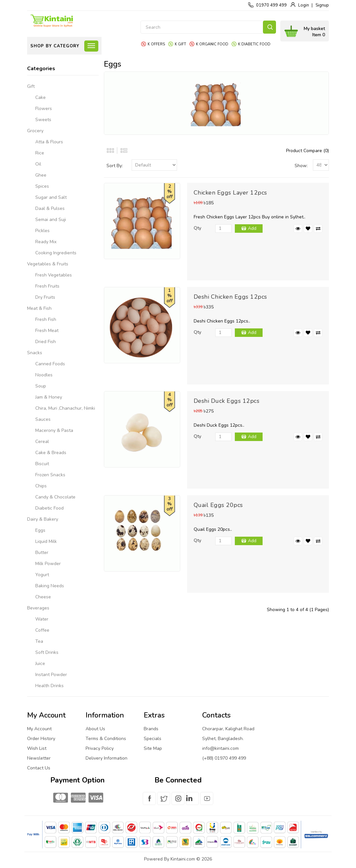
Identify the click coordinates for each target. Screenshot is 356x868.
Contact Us (39, 768)
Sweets (43, 120)
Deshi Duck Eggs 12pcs (227, 401)
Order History (41, 739)
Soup (41, 386)
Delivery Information (106, 758)
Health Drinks (49, 686)
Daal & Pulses (50, 208)
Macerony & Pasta (54, 430)
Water (42, 619)
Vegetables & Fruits (48, 264)
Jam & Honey (49, 397)
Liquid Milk (46, 541)
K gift (180, 44)
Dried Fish (46, 342)
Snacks (35, 353)
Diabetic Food (49, 508)
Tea (39, 641)
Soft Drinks (47, 652)
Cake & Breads (51, 453)
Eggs (40, 530)
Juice (40, 663)
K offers (156, 44)
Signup (322, 5)
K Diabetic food (254, 44)
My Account (39, 729)
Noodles (44, 375)
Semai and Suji (51, 220)
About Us (95, 729)
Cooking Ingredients (56, 253)
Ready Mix (46, 242)
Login (304, 5)
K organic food (212, 44)
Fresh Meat (47, 331)
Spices (42, 186)
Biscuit (42, 464)
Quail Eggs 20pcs (218, 505)
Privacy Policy (100, 748)
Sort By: (115, 166)
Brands (151, 729)
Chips (41, 486)
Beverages (38, 608)
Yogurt (42, 575)
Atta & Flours (49, 142)
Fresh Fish (46, 319)
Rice (40, 153)
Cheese (43, 597)
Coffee (42, 630)
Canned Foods (50, 364)
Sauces (43, 419)
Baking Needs (50, 586)
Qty (197, 228)
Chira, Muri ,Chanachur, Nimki (65, 408)
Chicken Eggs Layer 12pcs (230, 193)
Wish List (37, 748)
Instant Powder (51, 675)
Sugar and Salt (51, 197)
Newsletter (39, 758)
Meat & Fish (39, 308)
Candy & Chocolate (55, 497)
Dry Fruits (45, 297)
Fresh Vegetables (54, 275)
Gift (31, 86)
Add (252, 228)
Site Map (153, 748)
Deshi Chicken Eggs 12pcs (230, 297)
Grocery (35, 131)
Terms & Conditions (106, 739)
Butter (42, 552)
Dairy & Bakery (43, 519)
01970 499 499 (271, 5)
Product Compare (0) (307, 151)
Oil (38, 164)
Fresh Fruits (47, 286)
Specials (153, 739)
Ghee (41, 175)
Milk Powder (48, 564)
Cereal (42, 442)
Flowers (44, 109)
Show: (301, 166)
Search (269, 27)
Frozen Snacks (50, 475)
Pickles (42, 231)
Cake (40, 97)
